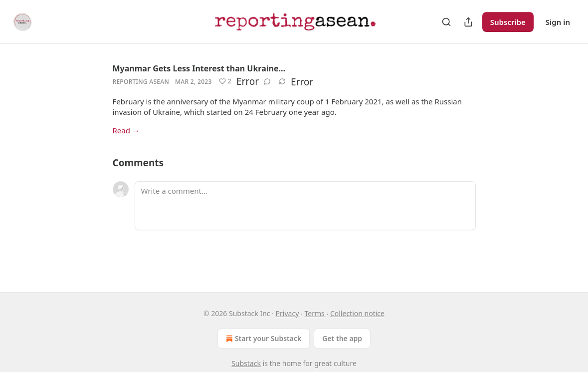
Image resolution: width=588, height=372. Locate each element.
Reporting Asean (141, 82)
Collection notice (357, 313)
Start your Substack (263, 339)
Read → (126, 130)
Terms (314, 313)
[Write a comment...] (305, 206)
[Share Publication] (468, 22)
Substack (246, 363)
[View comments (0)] (267, 81)
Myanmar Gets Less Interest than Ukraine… (199, 68)
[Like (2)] (225, 81)
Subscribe (508, 22)
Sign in (558, 22)
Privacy (288, 313)
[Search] (446, 22)
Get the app (342, 338)
